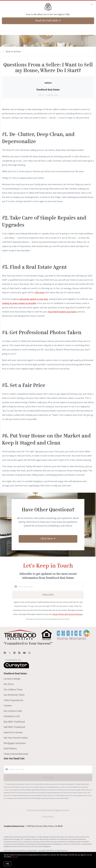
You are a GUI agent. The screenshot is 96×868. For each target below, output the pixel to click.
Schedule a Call (12, 716)
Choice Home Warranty (16, 754)
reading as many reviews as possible (19, 303)
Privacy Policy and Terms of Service (67, 614)
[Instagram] (29, 653)
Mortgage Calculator (15, 743)
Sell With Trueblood (14, 727)
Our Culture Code (13, 711)
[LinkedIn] (14, 653)
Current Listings (12, 679)
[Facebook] (5, 653)
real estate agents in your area (33, 299)
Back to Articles (13, 51)
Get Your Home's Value (16, 738)
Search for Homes (13, 732)
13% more (40, 292)
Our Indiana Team (13, 689)
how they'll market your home (62, 312)
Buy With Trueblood (14, 722)
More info (15, 857)
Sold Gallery (10, 748)
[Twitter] (10, 653)
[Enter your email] (51, 586)
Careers (8, 705)
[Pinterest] (19, 653)
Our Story (9, 684)
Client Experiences (13, 700)
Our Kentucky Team (14, 695)
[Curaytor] (16, 668)
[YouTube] (24, 653)
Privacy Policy (26, 790)
